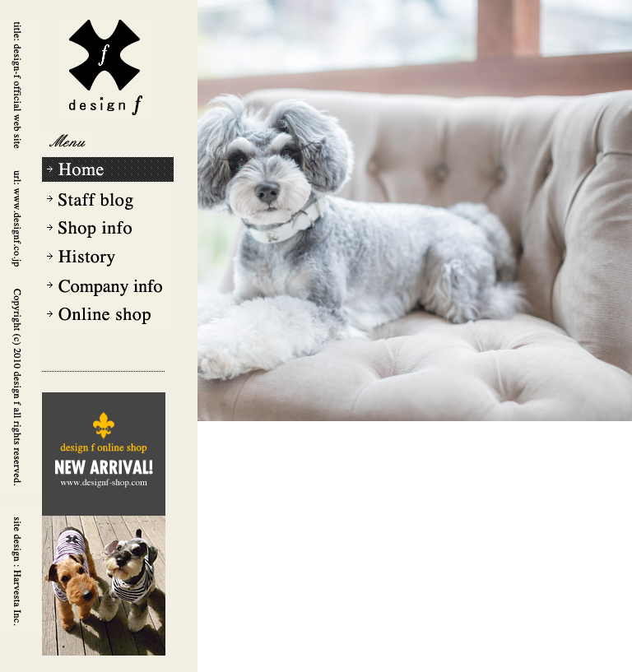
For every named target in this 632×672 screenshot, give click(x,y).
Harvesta (21, 571)
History (108, 255)
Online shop (108, 313)
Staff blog (108, 199)
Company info (108, 283)
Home (108, 171)
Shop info (108, 227)
